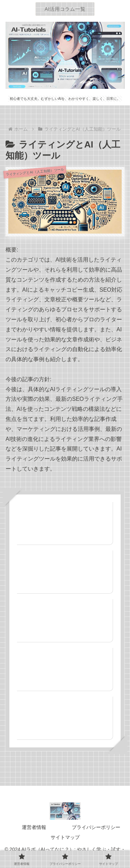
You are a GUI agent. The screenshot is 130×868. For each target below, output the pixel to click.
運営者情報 (34, 827)
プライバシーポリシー (96, 827)
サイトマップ (65, 837)
